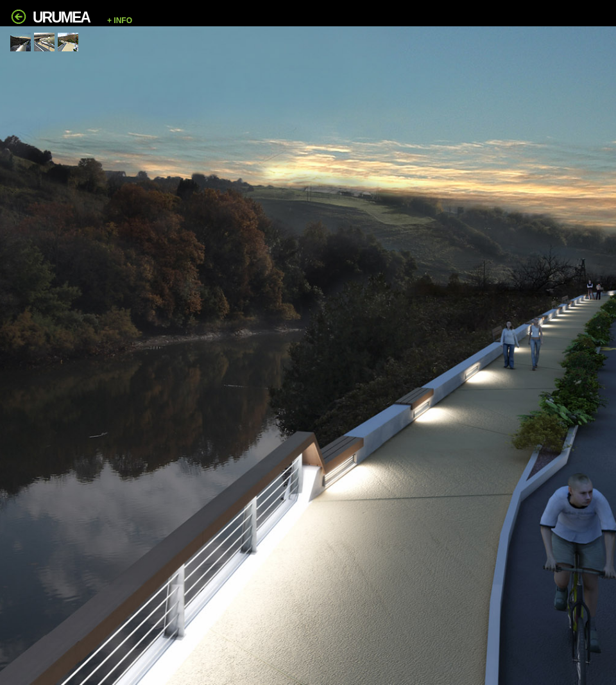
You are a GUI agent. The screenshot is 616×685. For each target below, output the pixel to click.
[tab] (21, 42)
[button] (344, 21)
